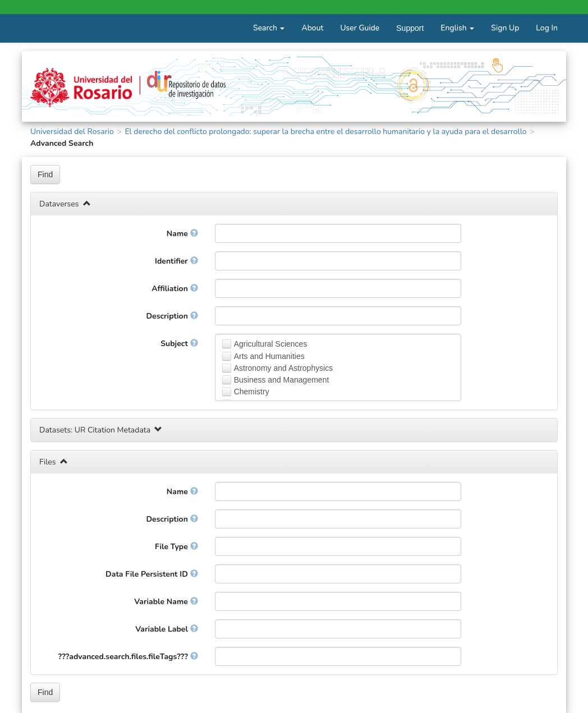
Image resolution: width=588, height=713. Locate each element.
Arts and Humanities (269, 356)
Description (172, 316)
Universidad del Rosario (72, 132)
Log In (547, 28)
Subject (179, 344)
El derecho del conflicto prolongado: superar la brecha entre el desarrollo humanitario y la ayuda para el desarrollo (325, 132)
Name (182, 234)
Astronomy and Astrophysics (284, 368)
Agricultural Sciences (271, 344)
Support (410, 28)
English (457, 28)
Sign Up (505, 28)
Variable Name (166, 602)
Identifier (176, 261)
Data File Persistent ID (152, 574)
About (312, 28)
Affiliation (174, 289)
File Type (176, 547)
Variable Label (166, 629)
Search (269, 28)
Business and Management (282, 380)
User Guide (360, 28)
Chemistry (252, 392)
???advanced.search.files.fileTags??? (128, 657)
